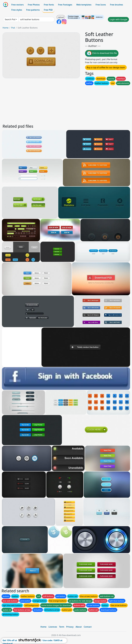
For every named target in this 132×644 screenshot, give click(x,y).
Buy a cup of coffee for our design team (106, 67)
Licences (53, 627)
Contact (88, 627)
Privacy (70, 627)
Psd (13, 28)
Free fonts (49, 5)
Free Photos (34, 5)
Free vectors (17, 5)
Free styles (17, 10)
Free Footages (65, 5)
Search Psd (10, 19)
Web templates (84, 5)
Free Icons (101, 5)
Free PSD (48, 10)
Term (62, 627)
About (79, 627)
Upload (61, 17)
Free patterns (33, 10)
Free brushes (116, 5)
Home (6, 28)
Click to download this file (102, 53)
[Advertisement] (66, 104)
